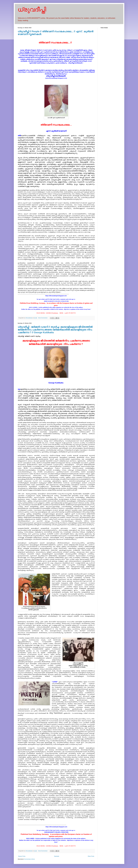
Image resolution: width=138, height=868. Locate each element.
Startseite (57, 856)
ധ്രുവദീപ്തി (32, 10)
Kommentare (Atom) (29, 859)
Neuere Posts (22, 856)
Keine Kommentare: (43, 318)
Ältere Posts (91, 856)
